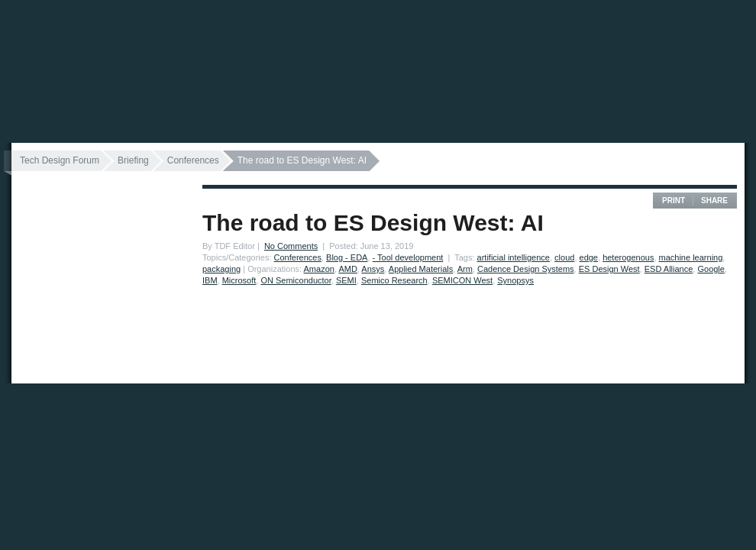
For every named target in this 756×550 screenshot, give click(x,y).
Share (714, 201)
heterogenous (628, 257)
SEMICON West (462, 280)
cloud (564, 257)
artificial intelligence (514, 257)
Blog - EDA (347, 257)
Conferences (193, 160)
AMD (347, 269)
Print (674, 201)
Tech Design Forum (60, 160)
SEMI (346, 280)
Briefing (133, 160)
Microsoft (239, 280)
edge (589, 257)
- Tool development (408, 257)
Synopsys (515, 280)
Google (711, 269)
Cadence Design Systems (526, 269)
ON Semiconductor (296, 280)
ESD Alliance (669, 269)
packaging (221, 269)
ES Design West (609, 269)
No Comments (291, 246)
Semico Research (394, 280)
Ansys (373, 269)
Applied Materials (421, 269)
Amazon (319, 269)
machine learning (691, 257)
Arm (465, 269)
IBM (210, 280)
